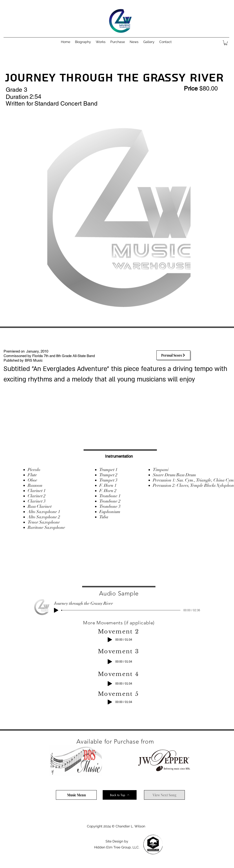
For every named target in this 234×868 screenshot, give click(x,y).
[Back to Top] (120, 795)
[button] (101, 42)
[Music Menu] (76, 795)
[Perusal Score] (173, 355)
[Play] (56, 610)
